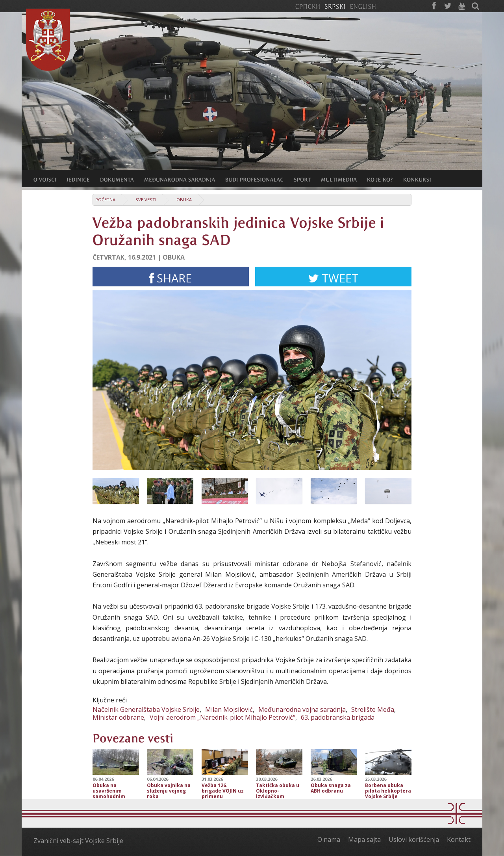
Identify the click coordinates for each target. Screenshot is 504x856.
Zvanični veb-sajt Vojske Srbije (78, 841)
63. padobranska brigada (338, 717)
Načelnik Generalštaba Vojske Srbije (146, 709)
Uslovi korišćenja (414, 839)
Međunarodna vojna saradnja (302, 709)
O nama (329, 839)
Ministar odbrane (118, 717)
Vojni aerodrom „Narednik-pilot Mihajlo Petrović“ (222, 717)
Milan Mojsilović (229, 709)
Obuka (184, 200)
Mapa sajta (364, 839)
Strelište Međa (373, 709)
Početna (105, 200)
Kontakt (459, 839)
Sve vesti (146, 200)
